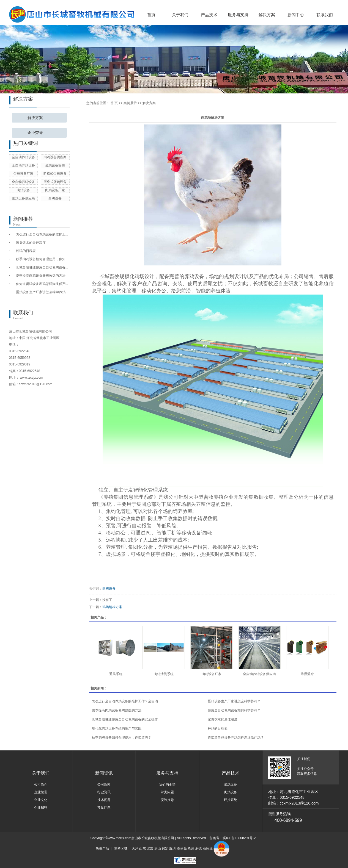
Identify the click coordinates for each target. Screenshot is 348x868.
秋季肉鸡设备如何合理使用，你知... (42, 259)
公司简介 (41, 784)
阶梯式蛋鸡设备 (55, 174)
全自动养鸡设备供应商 (259, 674)
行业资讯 (104, 792)
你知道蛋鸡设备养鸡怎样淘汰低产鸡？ (236, 737)
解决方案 (267, 15)
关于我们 (180, 15)
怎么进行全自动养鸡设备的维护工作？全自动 (125, 701)
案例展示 (130, 103)
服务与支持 (238, 15)
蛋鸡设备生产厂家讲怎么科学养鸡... (42, 292)
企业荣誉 (35, 133)
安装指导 (167, 800)
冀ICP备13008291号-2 (239, 838)
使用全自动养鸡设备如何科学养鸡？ (234, 710)
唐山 (158, 849)
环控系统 (231, 800)
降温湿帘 (307, 674)
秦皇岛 (182, 849)
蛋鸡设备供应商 (23, 198)
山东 (143, 849)
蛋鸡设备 (55, 198)
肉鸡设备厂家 (55, 190)
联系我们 (325, 15)
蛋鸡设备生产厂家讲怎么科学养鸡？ (234, 701)
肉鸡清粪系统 (164, 674)
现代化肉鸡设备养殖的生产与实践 (117, 728)
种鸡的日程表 (26, 251)
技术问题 (104, 800)
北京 (150, 849)
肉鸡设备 (23, 190)
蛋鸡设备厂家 (23, 174)
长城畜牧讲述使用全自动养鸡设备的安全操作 (125, 719)
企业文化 (41, 800)
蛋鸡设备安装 (55, 165)
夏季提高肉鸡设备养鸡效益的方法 (41, 276)
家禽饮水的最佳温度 (31, 243)
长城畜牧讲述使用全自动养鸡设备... (42, 267)
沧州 (191, 849)
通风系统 (116, 674)
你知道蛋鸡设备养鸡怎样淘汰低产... (42, 284)
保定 (165, 849)
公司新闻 (104, 784)
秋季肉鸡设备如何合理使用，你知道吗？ (122, 737)
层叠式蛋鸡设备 (55, 182)
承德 (198, 849)
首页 (151, 15)
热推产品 (102, 849)
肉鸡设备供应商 (55, 157)
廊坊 (172, 849)
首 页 (114, 103)
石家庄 (208, 849)
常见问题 (104, 808)
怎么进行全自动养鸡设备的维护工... (42, 234)
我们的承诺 (167, 784)
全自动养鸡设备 (23, 157)
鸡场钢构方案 (112, 607)
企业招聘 (41, 808)
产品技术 (209, 15)
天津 (135, 849)
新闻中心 (296, 15)
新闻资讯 (104, 773)
